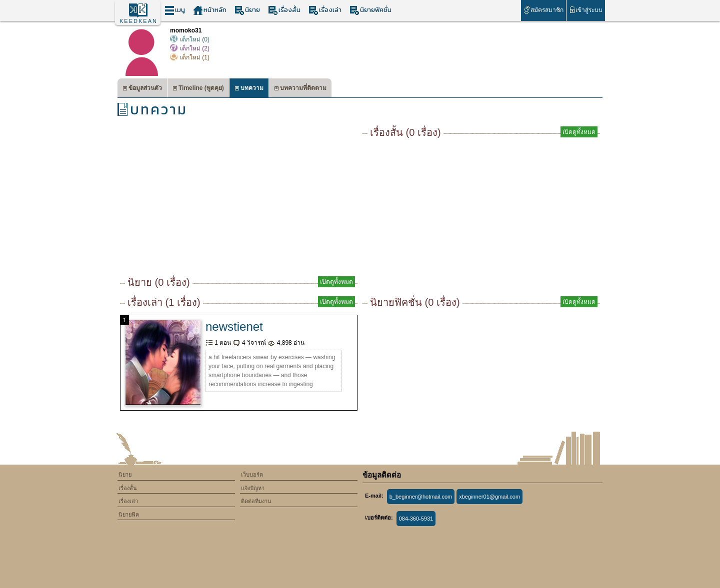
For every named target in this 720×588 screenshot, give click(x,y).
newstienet (234, 326)
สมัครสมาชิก (543, 10)
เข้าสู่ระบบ (586, 10)
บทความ (249, 89)
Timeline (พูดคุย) (198, 89)
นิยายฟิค (129, 515)
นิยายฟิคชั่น (370, 10)
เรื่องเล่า (325, 10)
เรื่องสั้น (284, 10)
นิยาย (247, 10)
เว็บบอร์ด (252, 475)
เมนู (175, 10)
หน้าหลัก (210, 10)
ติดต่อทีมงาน (256, 501)
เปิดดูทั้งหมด (336, 282)
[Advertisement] (239, 200)
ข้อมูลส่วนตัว (142, 89)
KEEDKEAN (138, 21)
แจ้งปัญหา (253, 488)
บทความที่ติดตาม (300, 89)
